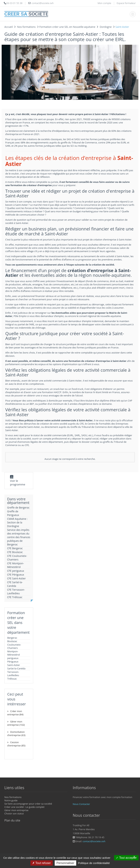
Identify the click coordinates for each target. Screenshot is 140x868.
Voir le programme (18, 483)
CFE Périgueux (16, 575)
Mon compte (104, 3)
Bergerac (12, 638)
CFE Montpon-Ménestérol (15, 565)
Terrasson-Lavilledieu (13, 674)
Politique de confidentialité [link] (94, 863)
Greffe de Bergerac (18, 508)
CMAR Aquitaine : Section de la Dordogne (17, 522)
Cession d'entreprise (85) (16, 744)
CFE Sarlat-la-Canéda (15, 584)
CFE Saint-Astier (16, 578)
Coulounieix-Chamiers (14, 646)
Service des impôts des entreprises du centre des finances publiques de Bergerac (19, 537)
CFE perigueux (16, 571)
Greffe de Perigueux (13, 513)
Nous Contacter (81, 804)
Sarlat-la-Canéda (16, 668)
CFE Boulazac (15, 552)
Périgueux (13, 662)
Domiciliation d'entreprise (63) (16, 734)
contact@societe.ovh (94, 841)
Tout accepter (126, 858)
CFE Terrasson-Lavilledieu (16, 591)
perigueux (13, 658)
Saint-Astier (14, 665)
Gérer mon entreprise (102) (16, 723)
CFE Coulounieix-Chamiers (17, 558)
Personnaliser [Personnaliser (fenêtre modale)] (65, 863)
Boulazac (12, 641)
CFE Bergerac (15, 548)
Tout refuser (42, 863)
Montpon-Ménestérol (14, 653)
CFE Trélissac (15, 597)
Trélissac (12, 679)
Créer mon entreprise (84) (15, 713)
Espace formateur (126, 3)
